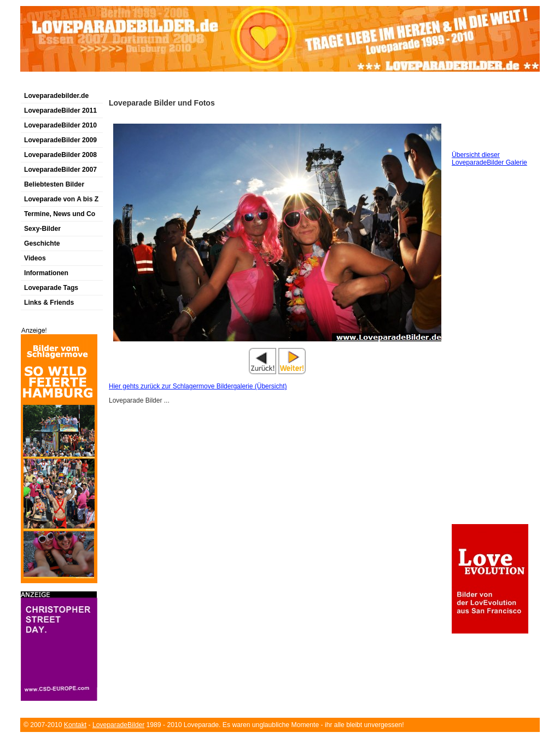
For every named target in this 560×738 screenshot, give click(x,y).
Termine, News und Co (60, 214)
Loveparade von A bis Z (61, 199)
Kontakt (75, 725)
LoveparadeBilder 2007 (60, 170)
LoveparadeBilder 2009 (60, 140)
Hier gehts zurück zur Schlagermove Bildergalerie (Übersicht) (198, 386)
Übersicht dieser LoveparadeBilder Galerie (489, 159)
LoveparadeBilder (118, 725)
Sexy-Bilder (42, 229)
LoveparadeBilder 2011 (60, 111)
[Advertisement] (148, 84)
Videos (35, 258)
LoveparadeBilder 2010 (60, 125)
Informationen (46, 273)
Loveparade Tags (51, 288)
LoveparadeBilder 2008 (60, 155)
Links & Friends (49, 303)
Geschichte (42, 243)
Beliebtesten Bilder (54, 184)
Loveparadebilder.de (56, 96)
